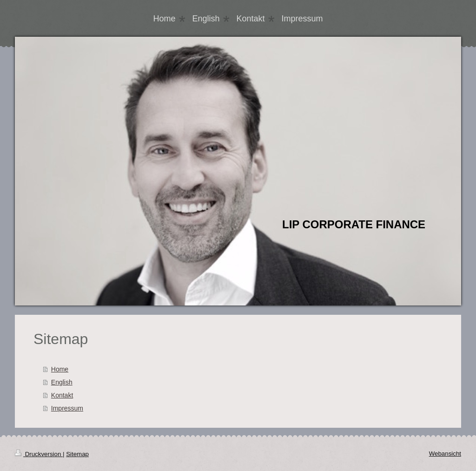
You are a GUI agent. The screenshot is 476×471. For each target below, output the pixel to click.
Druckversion (39, 454)
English (62, 382)
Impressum (67, 408)
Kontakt (62, 395)
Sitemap (77, 454)
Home (60, 369)
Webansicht (445, 454)
